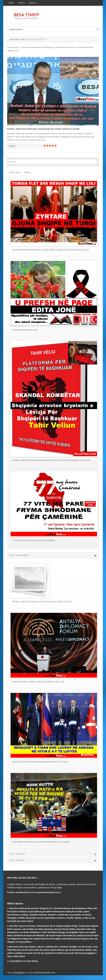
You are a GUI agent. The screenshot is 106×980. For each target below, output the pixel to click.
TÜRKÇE (21, 3)
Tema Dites (14, 172)
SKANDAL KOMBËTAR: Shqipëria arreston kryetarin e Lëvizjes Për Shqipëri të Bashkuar (51, 460)
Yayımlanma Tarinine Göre (32, 47)
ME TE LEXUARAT (53, 860)
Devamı (12, 146)
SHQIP (11, 3)
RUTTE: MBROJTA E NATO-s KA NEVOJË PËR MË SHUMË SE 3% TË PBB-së (41, 842)
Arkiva (27, 172)
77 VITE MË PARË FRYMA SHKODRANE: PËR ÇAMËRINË (34, 541)
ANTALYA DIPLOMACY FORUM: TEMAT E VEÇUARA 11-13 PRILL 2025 (38, 682)
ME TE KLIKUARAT (53, 854)
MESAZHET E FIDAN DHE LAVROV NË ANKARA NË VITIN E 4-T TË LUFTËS (40, 762)
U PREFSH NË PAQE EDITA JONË (25, 330)
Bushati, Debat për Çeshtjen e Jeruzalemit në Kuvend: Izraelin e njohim (43, 129)
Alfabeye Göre (13, 51)
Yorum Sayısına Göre (84, 47)
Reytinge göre (49, 47)
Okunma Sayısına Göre (65, 47)
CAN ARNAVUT (19, 972)
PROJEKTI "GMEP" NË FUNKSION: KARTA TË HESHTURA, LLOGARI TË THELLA (42, 602)
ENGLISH (33, 3)
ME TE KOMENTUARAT (53, 555)
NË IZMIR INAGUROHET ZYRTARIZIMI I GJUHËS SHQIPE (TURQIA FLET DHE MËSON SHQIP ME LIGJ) (51, 250)
